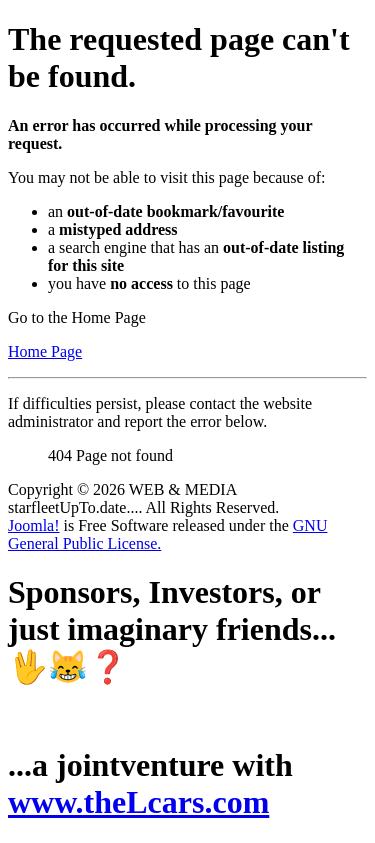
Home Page (45, 351)
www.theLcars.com (138, 802)
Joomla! (34, 525)
